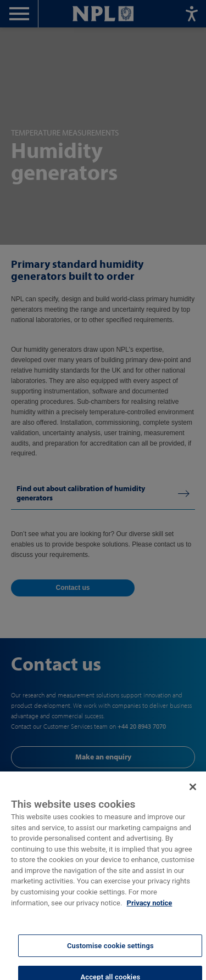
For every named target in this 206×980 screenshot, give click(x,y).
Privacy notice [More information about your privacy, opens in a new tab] (150, 909)
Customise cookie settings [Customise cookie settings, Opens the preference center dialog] (110, 952)
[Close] (193, 794)
